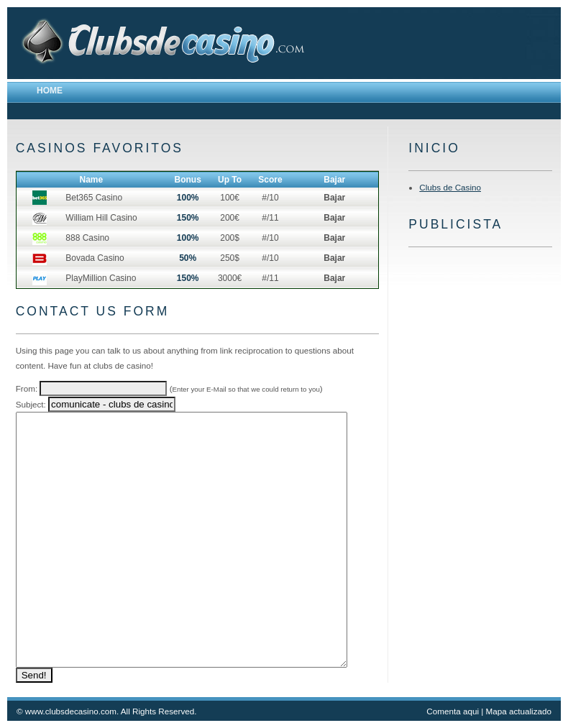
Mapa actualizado (519, 711)
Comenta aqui (453, 711)
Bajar (334, 198)
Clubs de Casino (450, 187)
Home (50, 91)
